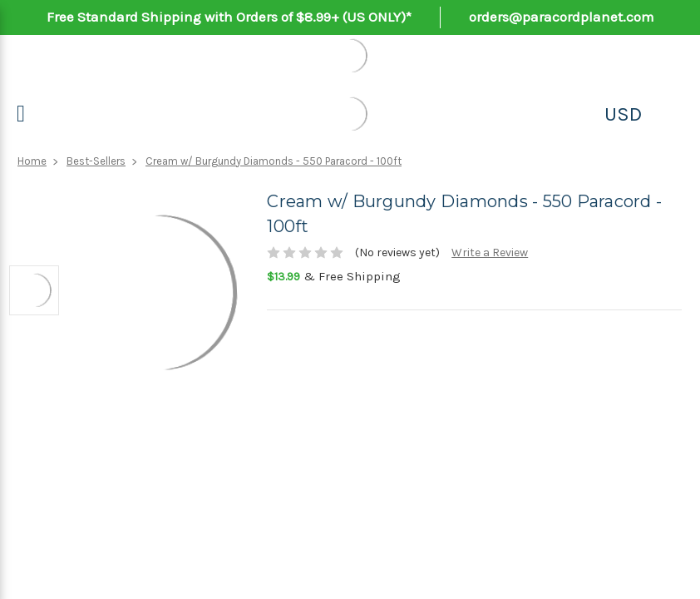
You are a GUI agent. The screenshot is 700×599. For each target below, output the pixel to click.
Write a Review (490, 252)
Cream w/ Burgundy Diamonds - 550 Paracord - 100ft (274, 161)
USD (623, 114)
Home (32, 161)
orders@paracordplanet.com (562, 17)
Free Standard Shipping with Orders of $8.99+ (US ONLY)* (229, 17)
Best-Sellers (96, 161)
